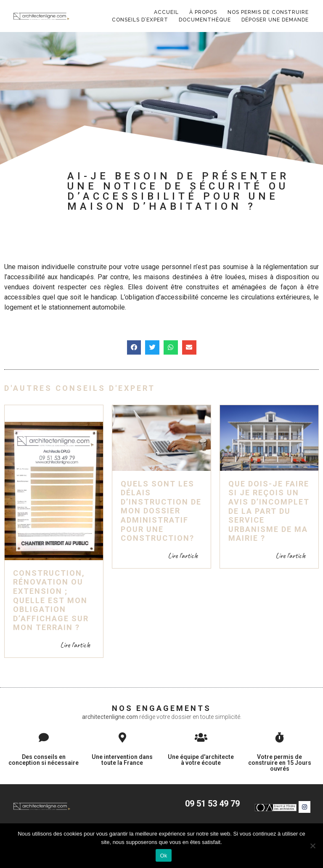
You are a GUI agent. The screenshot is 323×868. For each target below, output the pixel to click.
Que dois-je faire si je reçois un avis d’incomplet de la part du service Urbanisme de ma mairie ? (269, 503)
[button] (134, 340)
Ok (163, 856)
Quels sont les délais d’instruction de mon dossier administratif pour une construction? (161, 503)
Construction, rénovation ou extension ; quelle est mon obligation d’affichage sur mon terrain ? (51, 593)
